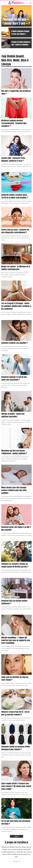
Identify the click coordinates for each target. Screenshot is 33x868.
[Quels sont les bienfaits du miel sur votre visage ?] (16, 665)
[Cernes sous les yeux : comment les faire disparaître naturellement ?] (16, 217)
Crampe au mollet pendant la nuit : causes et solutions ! (21, 43)
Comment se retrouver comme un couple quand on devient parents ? (15, 565)
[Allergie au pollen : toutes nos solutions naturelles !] (16, 401)
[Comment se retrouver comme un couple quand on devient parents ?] (16, 551)
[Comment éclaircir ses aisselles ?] (16, 330)
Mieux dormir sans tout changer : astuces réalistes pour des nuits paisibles (14, 490)
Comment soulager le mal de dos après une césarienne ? (14, 378)
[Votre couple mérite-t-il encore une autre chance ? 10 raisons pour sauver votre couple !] (16, 771)
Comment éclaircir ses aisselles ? (14, 343)
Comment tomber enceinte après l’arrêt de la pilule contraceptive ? (15, 196)
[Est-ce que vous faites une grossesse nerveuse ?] (16, 808)
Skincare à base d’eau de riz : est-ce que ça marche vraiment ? (15, 713)
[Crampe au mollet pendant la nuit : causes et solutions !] (6, 43)
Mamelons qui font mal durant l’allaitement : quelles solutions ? (14, 452)
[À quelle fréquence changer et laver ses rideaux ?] (6, 32)
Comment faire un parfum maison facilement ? (14, 602)
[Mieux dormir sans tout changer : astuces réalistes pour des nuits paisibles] (16, 475)
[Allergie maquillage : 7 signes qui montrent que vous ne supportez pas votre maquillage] (16, 625)
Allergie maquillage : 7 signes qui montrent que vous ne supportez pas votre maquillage (16, 640)
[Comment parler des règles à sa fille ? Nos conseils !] (16, 515)
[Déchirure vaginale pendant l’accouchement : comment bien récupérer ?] (16, 108)
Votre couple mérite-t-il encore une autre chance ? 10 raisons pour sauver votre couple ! (16, 786)
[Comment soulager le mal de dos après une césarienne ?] (16, 364)
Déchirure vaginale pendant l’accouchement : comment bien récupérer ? (14, 123)
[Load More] (17, 836)
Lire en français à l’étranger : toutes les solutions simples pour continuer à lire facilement (16, 306)
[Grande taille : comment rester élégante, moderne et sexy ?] (16, 146)
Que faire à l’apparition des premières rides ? (16, 92)
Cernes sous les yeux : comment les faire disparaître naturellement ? (15, 231)
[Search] (31, 3)
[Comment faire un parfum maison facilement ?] (16, 588)
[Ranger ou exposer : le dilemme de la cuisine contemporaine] (16, 254)
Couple (6, 16)
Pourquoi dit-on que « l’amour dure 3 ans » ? (16, 21)
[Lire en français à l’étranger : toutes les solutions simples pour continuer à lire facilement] (16, 291)
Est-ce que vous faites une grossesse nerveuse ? (16, 822)
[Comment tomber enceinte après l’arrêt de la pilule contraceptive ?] (16, 182)
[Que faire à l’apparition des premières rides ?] (16, 78)
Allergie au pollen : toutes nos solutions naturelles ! (13, 415)
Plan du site (16, 861)
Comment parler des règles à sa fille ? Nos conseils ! (16, 528)
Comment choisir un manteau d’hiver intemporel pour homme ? (16, 748)
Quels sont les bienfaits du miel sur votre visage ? (15, 678)
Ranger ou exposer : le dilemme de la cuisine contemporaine (16, 268)
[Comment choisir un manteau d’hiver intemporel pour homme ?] (16, 734)
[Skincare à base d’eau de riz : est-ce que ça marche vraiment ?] (16, 699)
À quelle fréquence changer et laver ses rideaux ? (20, 32)
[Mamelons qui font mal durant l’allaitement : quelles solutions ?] (16, 438)
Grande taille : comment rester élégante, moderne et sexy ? (13, 159)
